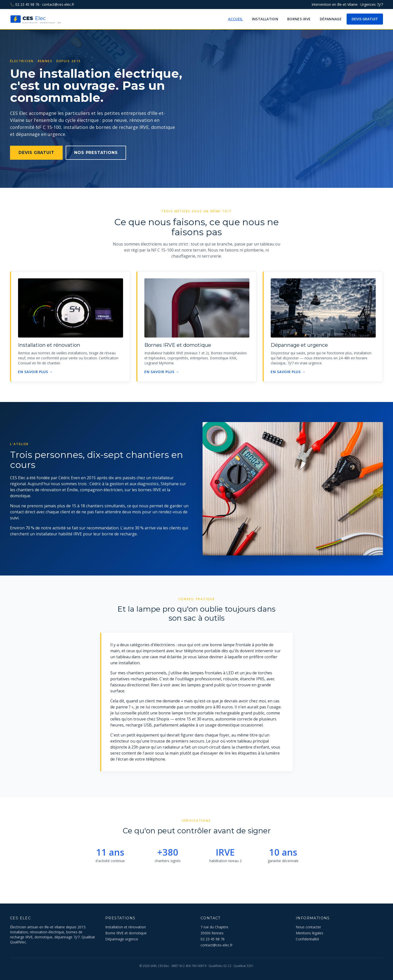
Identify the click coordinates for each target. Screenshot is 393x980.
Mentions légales (310, 933)
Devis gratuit (365, 19)
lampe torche (184, 713)
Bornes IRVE (299, 19)
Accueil (235, 19)
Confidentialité (307, 939)
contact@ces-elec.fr (58, 4)
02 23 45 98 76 (27, 4)
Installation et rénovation (126, 927)
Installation (265, 19)
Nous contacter (308, 927)
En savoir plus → (35, 372)
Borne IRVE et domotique (126, 933)
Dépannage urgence (122, 939)
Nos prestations (96, 153)
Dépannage (331, 19)
